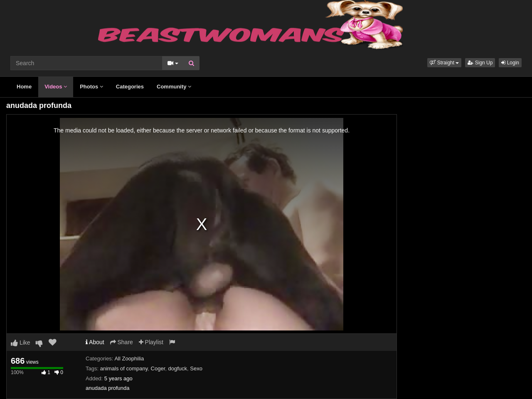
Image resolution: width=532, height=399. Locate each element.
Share (122, 342)
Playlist (151, 342)
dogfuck (178, 368)
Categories (130, 87)
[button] (444, 63)
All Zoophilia (129, 359)
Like (21, 343)
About (95, 342)
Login (510, 63)
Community (174, 87)
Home (24, 87)
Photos (91, 87)
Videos (56, 87)
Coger (158, 368)
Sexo (196, 368)
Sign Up (480, 63)
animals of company (124, 368)
